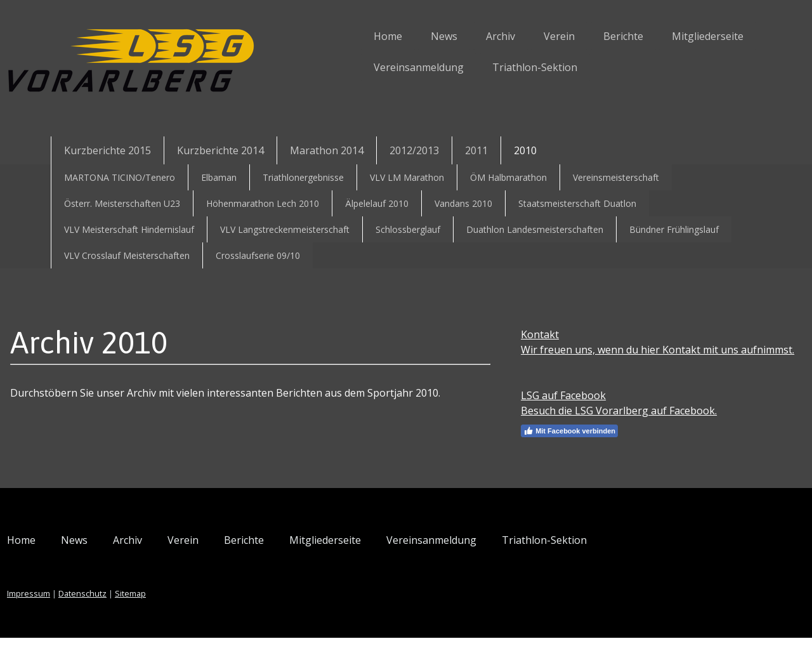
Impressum (79, 609)
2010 (525, 150)
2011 (476, 150)
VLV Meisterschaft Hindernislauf (129, 229)
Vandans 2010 (463, 203)
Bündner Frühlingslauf (674, 229)
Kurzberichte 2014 (220, 150)
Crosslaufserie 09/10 (258, 255)
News (394, 36)
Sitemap (180, 609)
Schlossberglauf (408, 229)
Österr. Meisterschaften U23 (122, 203)
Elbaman (219, 177)
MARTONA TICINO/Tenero (120, 177)
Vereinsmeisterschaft (616, 177)
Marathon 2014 (327, 150)
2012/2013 (414, 150)
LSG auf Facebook (549, 411)
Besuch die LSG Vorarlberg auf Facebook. (605, 426)
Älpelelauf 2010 (377, 203)
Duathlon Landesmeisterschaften (535, 229)
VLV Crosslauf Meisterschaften (127, 255)
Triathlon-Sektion (485, 67)
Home (338, 36)
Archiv (450, 36)
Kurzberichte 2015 (108, 150)
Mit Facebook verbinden (555, 446)
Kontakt (526, 334)
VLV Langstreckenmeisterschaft (285, 229)
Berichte (573, 36)
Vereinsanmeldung (369, 67)
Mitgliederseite (658, 36)
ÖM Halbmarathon (508, 177)
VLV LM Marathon (407, 177)
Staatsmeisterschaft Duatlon (577, 203)
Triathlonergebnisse (303, 177)
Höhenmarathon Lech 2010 (263, 203)
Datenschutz (133, 609)
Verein (509, 36)
